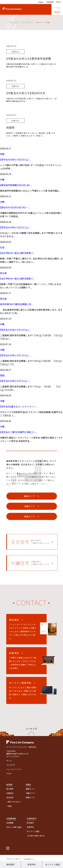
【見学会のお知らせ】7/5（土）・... (15, 381)
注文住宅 (10, 797)
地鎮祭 (10, 128)
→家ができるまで (13, 802)
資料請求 (10, 864)
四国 (2, 154)
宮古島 (3, 273)
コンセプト (11, 765)
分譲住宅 (10, 793)
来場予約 (31, 864)
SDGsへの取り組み (14, 827)
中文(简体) (50, 2)
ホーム (9, 761)
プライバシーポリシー (14, 859)
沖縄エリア (30, 793)
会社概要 (10, 823)
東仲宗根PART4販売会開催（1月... (16, 304)
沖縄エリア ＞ (32, 506)
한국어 (58, 2)
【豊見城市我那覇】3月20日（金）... (16, 185)
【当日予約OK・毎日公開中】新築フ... (17, 253)
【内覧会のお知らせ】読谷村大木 (26, 93)
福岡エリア (30, 789)
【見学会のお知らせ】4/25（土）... (15, 159)
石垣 (2, 247)
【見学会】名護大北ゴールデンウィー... (19, 406)
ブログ (9, 774)
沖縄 (2, 180)
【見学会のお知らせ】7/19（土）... (15, 330)
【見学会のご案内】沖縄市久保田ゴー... (19, 432)
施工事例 (10, 789)
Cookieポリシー (29, 859)
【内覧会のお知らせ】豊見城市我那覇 (29, 59)
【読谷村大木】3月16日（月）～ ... (15, 207)
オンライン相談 (33, 831)
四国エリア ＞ (32, 516)
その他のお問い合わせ (36, 836)
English (41, 2)
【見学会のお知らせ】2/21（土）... (15, 227)
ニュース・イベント (14, 769)
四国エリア (30, 797)
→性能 (9, 806)
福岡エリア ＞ (32, 496)
